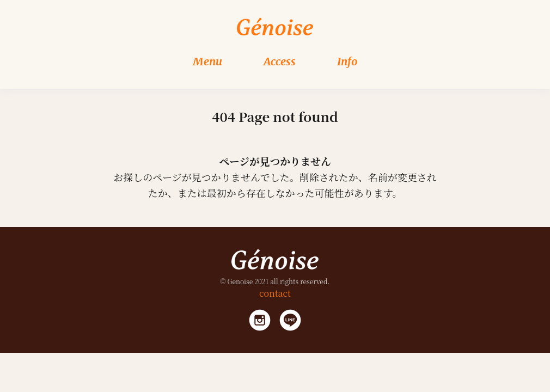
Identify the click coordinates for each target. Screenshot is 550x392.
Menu (207, 61)
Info (347, 61)
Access (280, 61)
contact (275, 293)
